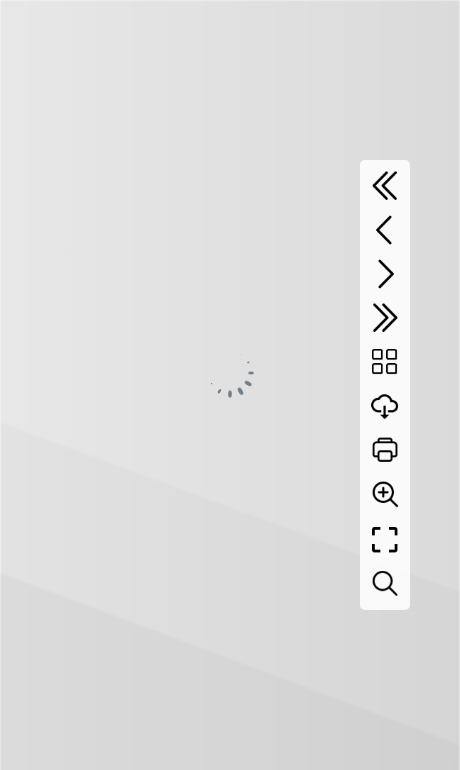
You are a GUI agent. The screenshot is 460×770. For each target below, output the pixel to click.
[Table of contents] (385, 362)
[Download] (385, 406)
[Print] (385, 450)
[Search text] (385, 584)
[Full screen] (385, 540)
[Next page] (385, 274)
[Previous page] (385, 230)
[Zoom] (385, 494)
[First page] (385, 186)
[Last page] (385, 318)
